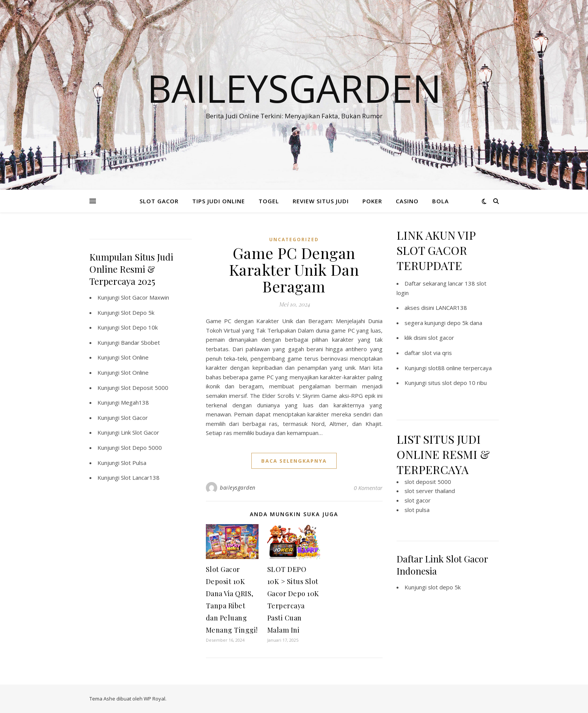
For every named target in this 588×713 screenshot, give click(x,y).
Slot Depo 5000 (141, 448)
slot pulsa (417, 510)
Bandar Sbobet (140, 342)
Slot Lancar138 (140, 477)
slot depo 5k (444, 587)
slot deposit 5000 (428, 482)
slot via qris (437, 353)
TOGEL (269, 201)
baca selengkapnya (294, 461)
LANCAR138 (451, 308)
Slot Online (135, 357)
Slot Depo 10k (139, 327)
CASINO (407, 201)
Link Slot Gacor (140, 432)
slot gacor (441, 338)
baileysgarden (238, 488)
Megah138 (135, 402)
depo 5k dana (465, 323)
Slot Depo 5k (138, 313)
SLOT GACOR (159, 201)
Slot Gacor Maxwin (145, 297)
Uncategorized (294, 239)
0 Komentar (368, 488)
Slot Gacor (134, 418)
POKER (372, 201)
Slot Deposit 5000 (145, 388)
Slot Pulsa (134, 463)
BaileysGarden (294, 88)
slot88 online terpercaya (460, 368)
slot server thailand (430, 491)
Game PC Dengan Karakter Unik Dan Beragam (294, 269)
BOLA (441, 201)
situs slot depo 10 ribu (457, 383)
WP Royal (154, 699)
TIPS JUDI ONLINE (219, 201)
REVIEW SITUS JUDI (321, 201)
